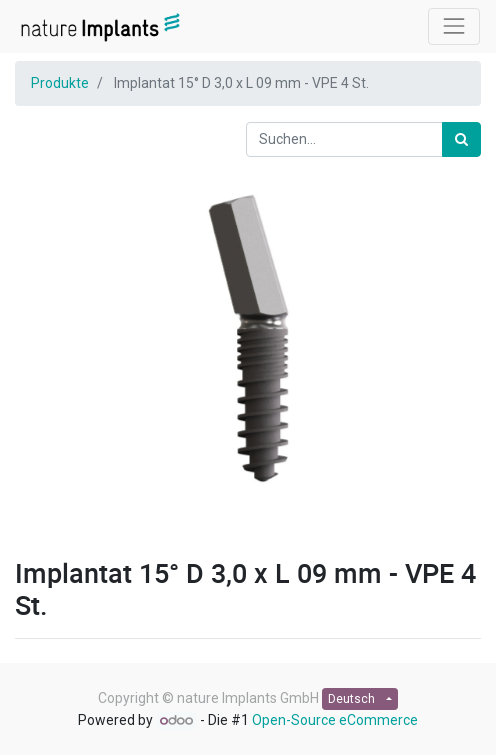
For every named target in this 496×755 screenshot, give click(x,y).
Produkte (60, 83)
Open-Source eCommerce (335, 720)
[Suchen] (461, 139)
